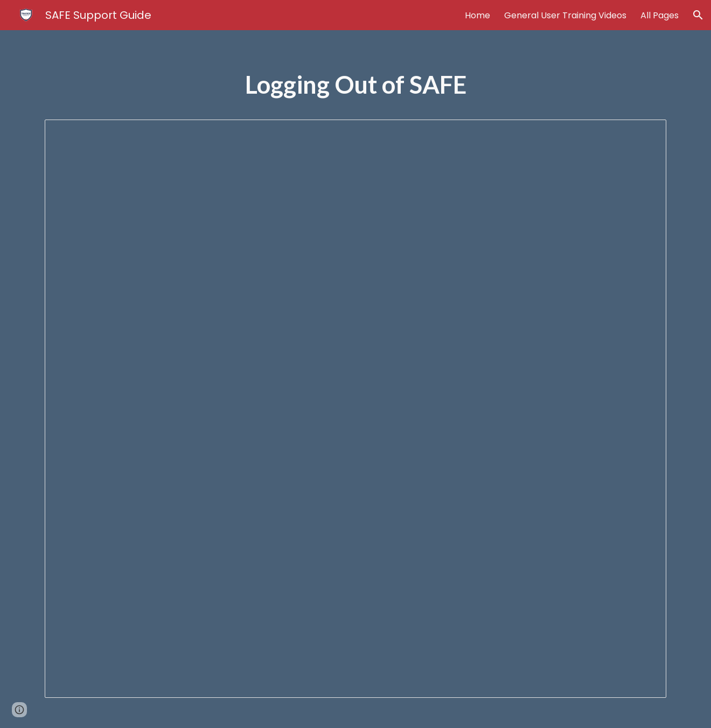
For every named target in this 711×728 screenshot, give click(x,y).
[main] (356, 90)
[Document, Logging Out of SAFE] (356, 409)
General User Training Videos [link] (565, 15)
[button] (698, 15)
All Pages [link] (660, 15)
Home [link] (478, 15)
